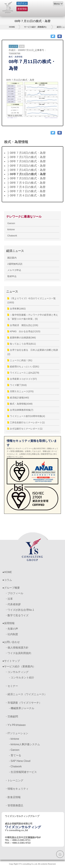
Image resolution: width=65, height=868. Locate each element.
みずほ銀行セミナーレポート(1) (25, 429)
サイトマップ (12, 661)
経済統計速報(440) (18, 398)
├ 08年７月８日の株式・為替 (26, 187)
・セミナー (11, 686)
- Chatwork (15, 766)
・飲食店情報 (13, 797)
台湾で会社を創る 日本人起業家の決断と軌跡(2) (33, 352)
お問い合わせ (12, 642)
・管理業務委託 (14, 805)
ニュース (13, 46)
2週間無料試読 (15, 264)
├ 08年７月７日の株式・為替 (26, 191)
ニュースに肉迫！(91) (20, 360)
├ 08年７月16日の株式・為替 (26, 161)
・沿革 (9, 599)
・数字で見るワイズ (17, 615)
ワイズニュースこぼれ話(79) (23, 373)
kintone (11, 229)
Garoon (11, 223)
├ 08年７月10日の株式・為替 (26, 178)
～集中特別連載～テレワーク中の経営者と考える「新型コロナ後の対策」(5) (33, 317)
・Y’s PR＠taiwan (15, 725)
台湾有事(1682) (16, 309)
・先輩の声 (11, 629)
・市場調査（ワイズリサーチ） (23, 703)
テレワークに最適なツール (24, 217)
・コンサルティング (17, 672)
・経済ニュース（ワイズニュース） (26, 694)
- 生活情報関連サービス (23, 772)
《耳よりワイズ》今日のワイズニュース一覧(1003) (32, 300)
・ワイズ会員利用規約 (18, 653)
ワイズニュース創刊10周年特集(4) (26, 416)
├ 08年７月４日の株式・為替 (26, 195)
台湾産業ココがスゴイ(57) (22, 379)
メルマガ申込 (14, 270)
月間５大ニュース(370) (20, 391)
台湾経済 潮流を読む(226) (23, 325)
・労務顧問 (11, 717)
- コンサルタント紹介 (22, 678)
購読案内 (12, 258)
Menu (57, 4)
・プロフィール (14, 593)
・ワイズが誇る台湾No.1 (19, 610)
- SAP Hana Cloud (20, 761)
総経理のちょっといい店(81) (23, 367)
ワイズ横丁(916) (17, 385)
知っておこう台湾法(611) (22, 344)
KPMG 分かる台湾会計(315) (24, 331)
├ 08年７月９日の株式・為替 (26, 183)
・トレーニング (14, 780)
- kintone (14, 739)
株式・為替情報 (16, 57)
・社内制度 (11, 634)
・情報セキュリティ (17, 789)
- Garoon (14, 750)
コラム (8, 580)
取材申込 (12, 276)
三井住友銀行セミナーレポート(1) (26, 422)
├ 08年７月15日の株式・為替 (26, 166)
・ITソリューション (17, 733)
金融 (22, 46)
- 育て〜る (15, 755)
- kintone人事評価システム (24, 744)
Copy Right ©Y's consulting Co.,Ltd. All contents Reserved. (32, 864)
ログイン (22, 3)
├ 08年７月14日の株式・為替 (26, 170)
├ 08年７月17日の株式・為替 (26, 157)
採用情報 (9, 623)
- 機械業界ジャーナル (22, 708)
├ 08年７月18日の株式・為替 (26, 153)
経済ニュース (15, 251)
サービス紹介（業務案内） (36, 27)
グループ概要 (12, 588)
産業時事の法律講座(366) (22, 338)
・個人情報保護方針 (17, 648)
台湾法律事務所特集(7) (20, 410)
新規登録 (22, 9)
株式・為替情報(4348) (20, 404)
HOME (12, 27)
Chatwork (12, 236)
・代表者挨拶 (13, 604)
